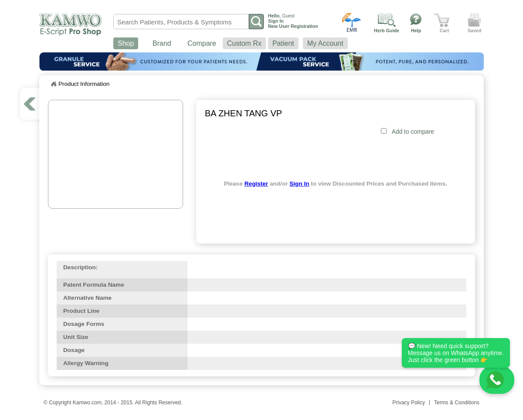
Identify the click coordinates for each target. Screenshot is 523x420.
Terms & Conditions (457, 403)
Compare (202, 43)
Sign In (299, 184)
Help (416, 30)
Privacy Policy (409, 403)
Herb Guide (387, 30)
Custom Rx (244, 43)
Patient (283, 43)
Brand (162, 43)
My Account (325, 43)
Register (256, 184)
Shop (126, 43)
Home (54, 84)
